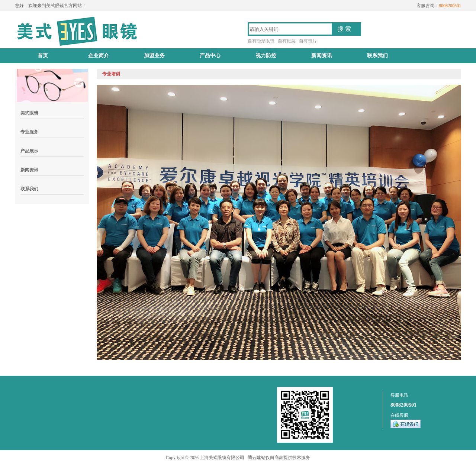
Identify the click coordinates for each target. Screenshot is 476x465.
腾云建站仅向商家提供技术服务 (279, 458)
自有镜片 (308, 41)
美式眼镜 (29, 113)
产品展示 (29, 151)
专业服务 (29, 132)
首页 (43, 56)
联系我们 (377, 56)
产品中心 (210, 56)
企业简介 (99, 56)
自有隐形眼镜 (261, 41)
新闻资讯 (322, 56)
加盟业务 (154, 56)
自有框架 (287, 41)
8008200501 (403, 405)
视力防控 (266, 56)
